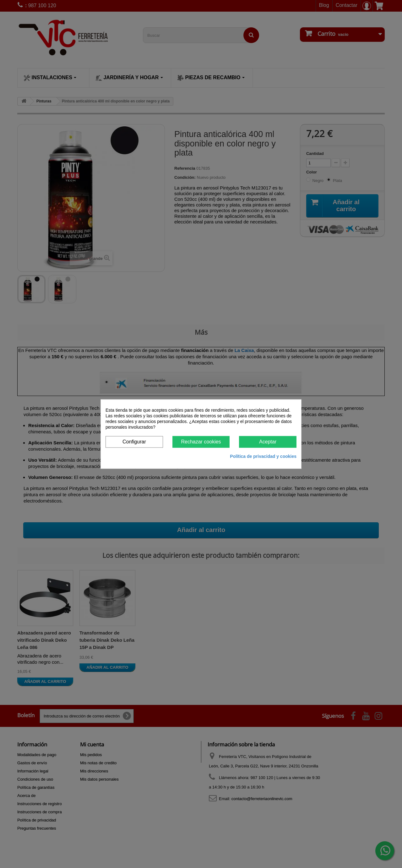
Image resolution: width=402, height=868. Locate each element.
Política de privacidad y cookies (263, 456)
